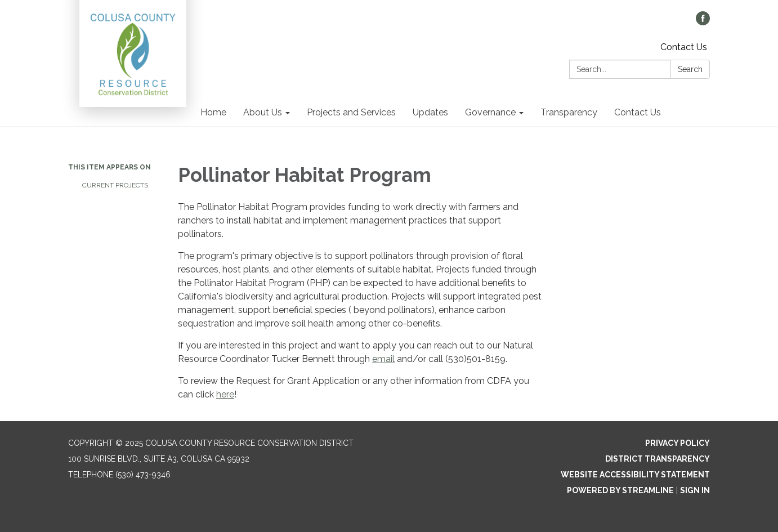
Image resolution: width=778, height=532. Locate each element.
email (383, 359)
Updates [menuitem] (430, 112)
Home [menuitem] (213, 112)
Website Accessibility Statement (635, 475)
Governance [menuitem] (490, 112)
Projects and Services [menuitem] (351, 112)
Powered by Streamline (620, 490)
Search (690, 69)
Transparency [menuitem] (569, 112)
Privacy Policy (678, 443)
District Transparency (658, 459)
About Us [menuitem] (263, 112)
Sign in (695, 490)
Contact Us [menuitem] (638, 112)
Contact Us (684, 47)
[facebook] (703, 22)
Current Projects (115, 185)
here (225, 394)
